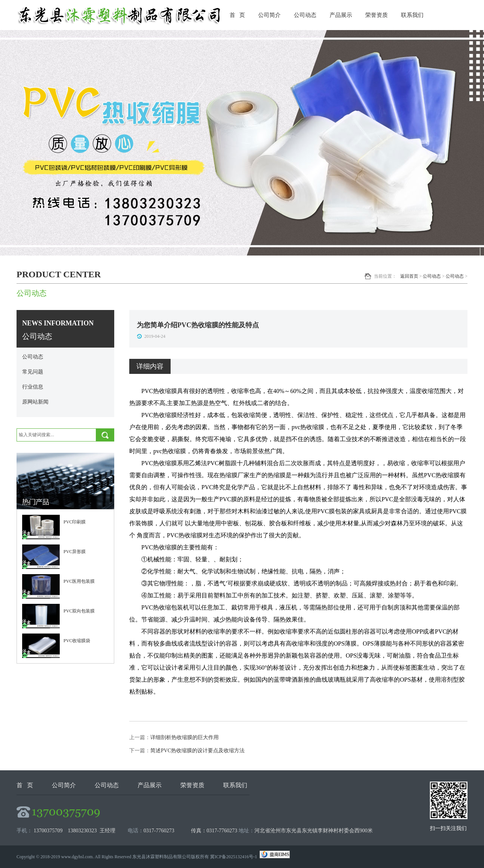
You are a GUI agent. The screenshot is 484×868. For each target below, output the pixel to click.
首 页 (237, 15)
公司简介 (269, 15)
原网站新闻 (35, 402)
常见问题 (33, 372)
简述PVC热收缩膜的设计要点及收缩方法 (197, 751)
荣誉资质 (377, 15)
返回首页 (409, 276)
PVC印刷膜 (75, 522)
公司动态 (305, 15)
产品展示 (341, 15)
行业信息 (33, 387)
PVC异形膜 (75, 552)
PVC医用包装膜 (79, 581)
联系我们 (412, 15)
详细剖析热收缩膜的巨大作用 (185, 737)
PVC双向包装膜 (79, 611)
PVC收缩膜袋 (77, 641)
